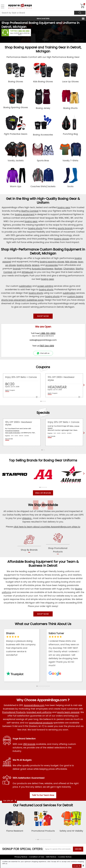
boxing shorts (35, 228)
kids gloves (71, 262)
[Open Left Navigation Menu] (3, 6)
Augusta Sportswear (43, 269)
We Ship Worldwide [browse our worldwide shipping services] (43, 505)
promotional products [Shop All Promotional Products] (41, 723)
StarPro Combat (30, 211)
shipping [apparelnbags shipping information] (27, 518)
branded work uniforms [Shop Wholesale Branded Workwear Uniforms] (39, 712)
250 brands (29, 744)
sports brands (65, 228)
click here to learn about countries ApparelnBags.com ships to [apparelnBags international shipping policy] (47, 527)
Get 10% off (8, 801)
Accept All (77, 866)
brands (17, 269)
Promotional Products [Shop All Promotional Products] (14, 712)
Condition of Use (37, 857)
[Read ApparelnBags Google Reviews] (64, 649)
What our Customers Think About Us (43, 624)
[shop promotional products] (58, 543)
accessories (52, 265)
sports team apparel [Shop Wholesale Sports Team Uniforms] (68, 712)
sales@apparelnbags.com (43, 340)
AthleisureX (28, 272)
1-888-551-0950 (23, 31)
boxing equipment (25, 214)
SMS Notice (51, 857)
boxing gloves (62, 239)
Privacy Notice (21, 857)
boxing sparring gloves (52, 262)
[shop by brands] (29, 543)
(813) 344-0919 (47, 346)
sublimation (25, 286)
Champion (69, 269)
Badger (58, 269)
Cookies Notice (65, 857)
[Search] (80, 13)
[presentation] (83, 477)
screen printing (45, 286)
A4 (15, 272)
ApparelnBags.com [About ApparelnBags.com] (34, 705)
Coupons (43, 367)
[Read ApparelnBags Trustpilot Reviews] (22, 644)
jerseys (36, 265)
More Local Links (43, 19)
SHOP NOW (43, 316)
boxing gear (64, 207)
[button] (40, 487)
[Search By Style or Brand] (37, 13)
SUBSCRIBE (78, 849)
